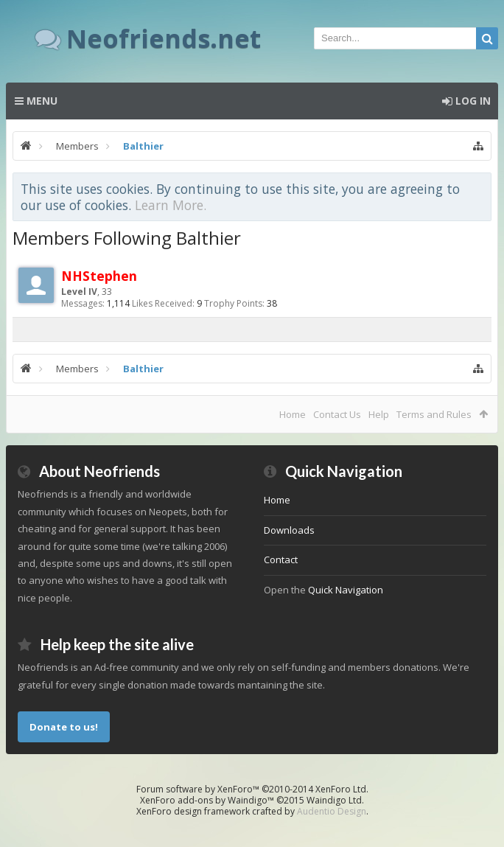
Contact (281, 560)
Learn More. (171, 205)
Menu (36, 101)
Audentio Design (332, 811)
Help (379, 414)
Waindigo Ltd (334, 800)
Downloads (289, 530)
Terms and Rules (434, 414)
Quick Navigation (346, 590)
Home (293, 414)
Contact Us (337, 414)
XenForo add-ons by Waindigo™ (207, 800)
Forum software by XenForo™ (252, 789)
